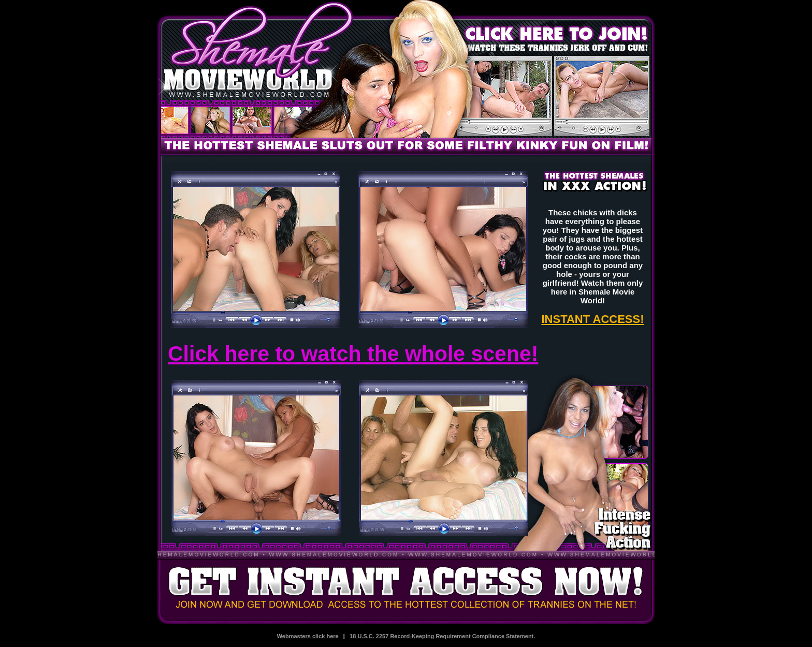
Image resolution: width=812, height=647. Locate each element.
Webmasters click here (308, 636)
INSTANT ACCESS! (593, 319)
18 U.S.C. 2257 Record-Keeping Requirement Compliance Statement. (442, 636)
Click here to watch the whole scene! (353, 354)
